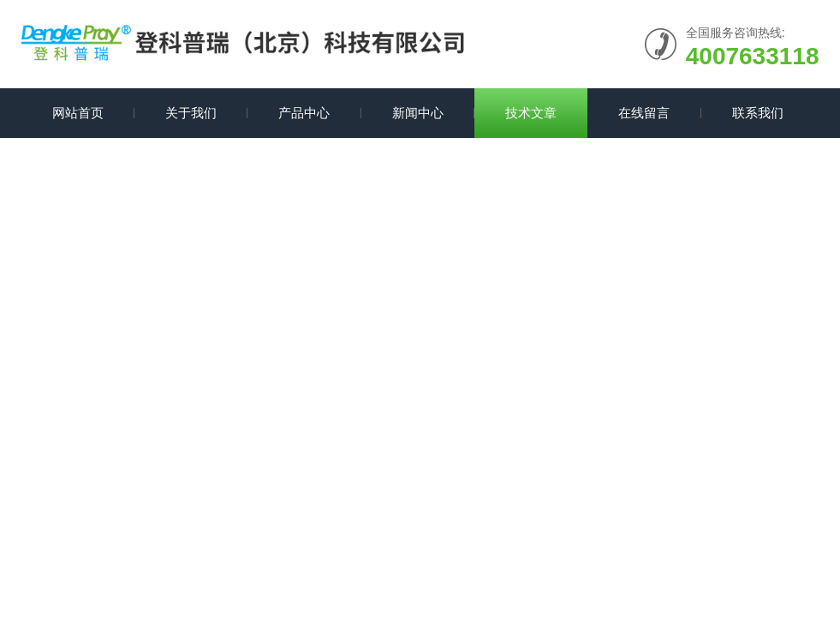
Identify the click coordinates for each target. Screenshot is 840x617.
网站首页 (78, 113)
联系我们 (758, 113)
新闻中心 (418, 113)
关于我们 (191, 113)
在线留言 (644, 113)
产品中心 (304, 113)
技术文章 (531, 113)
